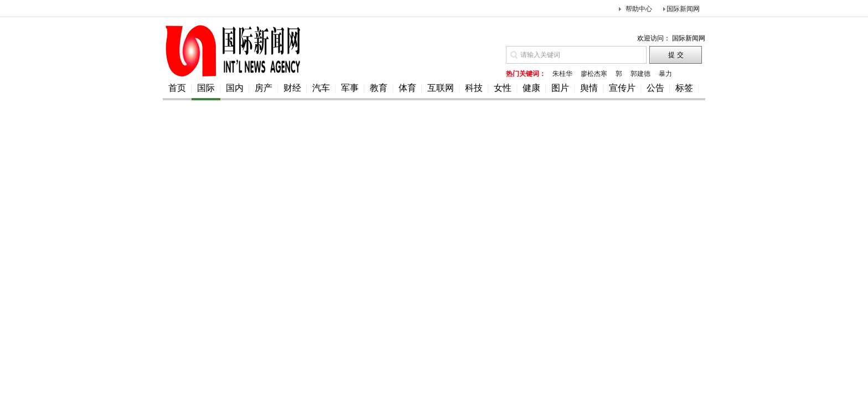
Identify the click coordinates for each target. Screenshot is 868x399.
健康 (531, 88)
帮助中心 (639, 9)
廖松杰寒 (594, 74)
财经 (292, 88)
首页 (177, 88)
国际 (206, 88)
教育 (379, 88)
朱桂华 (562, 74)
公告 (655, 88)
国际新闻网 (683, 9)
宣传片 (622, 88)
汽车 (321, 88)
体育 (407, 88)
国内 (235, 88)
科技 (474, 88)
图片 (560, 88)
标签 (684, 88)
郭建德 (640, 74)
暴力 (665, 74)
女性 (503, 88)
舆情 (589, 88)
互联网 (441, 88)
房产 (263, 88)
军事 (350, 88)
